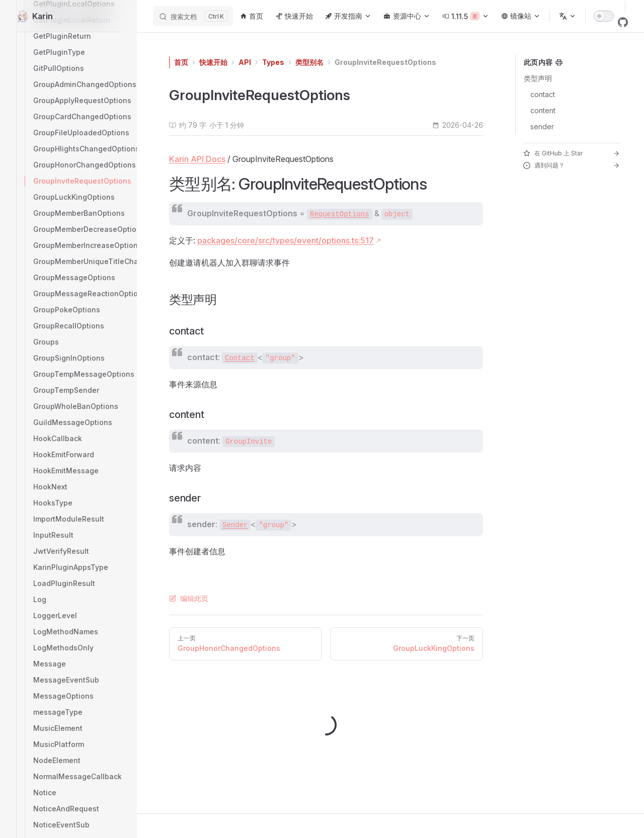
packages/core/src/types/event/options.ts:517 (286, 240)
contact (543, 94)
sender (542, 127)
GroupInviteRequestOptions (385, 62)
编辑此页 (189, 598)
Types (273, 62)
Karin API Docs (197, 159)
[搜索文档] (193, 16)
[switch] (604, 16)
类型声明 (538, 78)
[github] (623, 22)
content (543, 110)
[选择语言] (568, 16)
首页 (181, 62)
